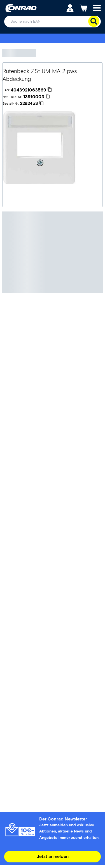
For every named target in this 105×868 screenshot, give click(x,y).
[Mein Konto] (70, 8)
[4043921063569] (31, 90)
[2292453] (32, 103)
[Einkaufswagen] (83, 8)
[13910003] (37, 97)
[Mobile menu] (97, 8)
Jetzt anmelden (53, 856)
